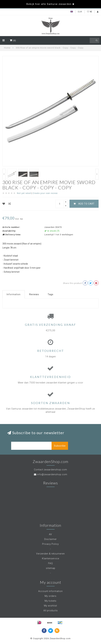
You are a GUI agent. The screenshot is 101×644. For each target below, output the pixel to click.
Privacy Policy (50, 544)
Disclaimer (50, 539)
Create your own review (45, 193)
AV (50, 534)
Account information (50, 591)
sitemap (51, 568)
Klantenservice (51, 558)
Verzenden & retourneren (50, 554)
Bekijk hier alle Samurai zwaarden (49, 4)
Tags (50, 294)
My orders (50, 596)
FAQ (50, 563)
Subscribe (60, 446)
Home (7, 48)
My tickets (50, 601)
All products (51, 611)
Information (14, 294)
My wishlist (50, 606)
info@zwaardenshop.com (52, 474)
